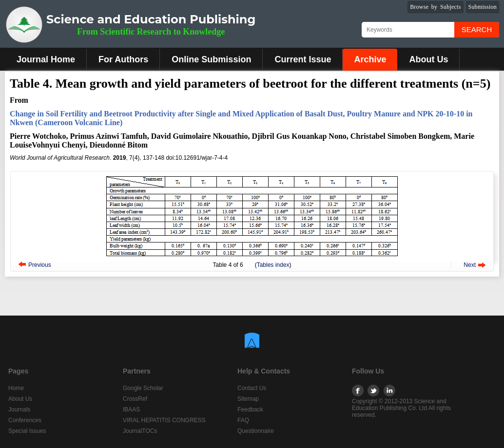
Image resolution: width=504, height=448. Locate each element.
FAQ (243, 420)
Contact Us (252, 388)
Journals (19, 410)
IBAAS (131, 410)
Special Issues (27, 431)
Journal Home (46, 59)
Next (470, 265)
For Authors (123, 59)
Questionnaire (256, 431)
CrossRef (135, 399)
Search (477, 29)
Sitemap (248, 399)
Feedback (250, 410)
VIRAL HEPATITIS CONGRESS (164, 420)
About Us (428, 59)
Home (16, 388)
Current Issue (303, 59)
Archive (370, 59)
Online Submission (211, 59)
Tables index (273, 265)
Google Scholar (143, 388)
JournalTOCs (140, 431)
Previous (40, 265)
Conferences (25, 420)
